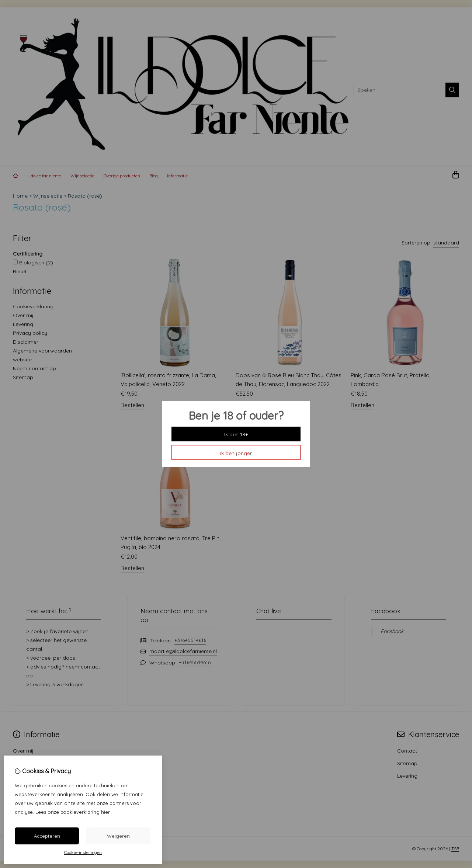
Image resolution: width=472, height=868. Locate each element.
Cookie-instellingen (83, 852)
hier (105, 812)
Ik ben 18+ (236, 434)
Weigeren (118, 836)
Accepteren (47, 836)
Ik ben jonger (236, 453)
